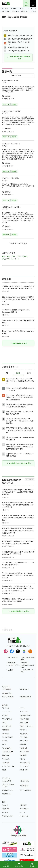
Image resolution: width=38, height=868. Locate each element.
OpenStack (25, 11)
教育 (5, 770)
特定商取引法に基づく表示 (27, 666)
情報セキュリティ (8, 790)
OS (4, 722)
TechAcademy (8, 816)
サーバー (22, 9)
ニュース (6, 805)
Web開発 (6, 733)
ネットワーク (31, 9)
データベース (7, 726)
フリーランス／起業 (9, 766)
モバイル (6, 741)
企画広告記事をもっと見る (19, 611)
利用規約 (25, 662)
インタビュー (25, 809)
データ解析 (24, 737)
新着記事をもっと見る (19, 343)
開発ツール (24, 730)
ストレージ (24, 712)
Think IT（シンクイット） (9, 3)
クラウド (6, 715)
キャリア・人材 (25, 763)
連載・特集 (5, 9)
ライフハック (25, 766)
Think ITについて (8, 697)
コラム (23, 812)
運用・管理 (24, 748)
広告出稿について (26, 697)
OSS (5, 744)
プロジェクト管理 (8, 752)
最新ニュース (25, 689)
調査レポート (25, 786)
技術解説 (24, 805)
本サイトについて (12, 658)
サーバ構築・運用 (26, 790)
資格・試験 (6, 763)
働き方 (23, 759)
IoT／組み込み (8, 719)
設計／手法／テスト (9, 256)
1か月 (29, 373)
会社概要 (10, 670)
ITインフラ (14, 9)
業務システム (25, 781)
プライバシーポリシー (14, 665)
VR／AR (24, 744)
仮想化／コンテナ (26, 715)
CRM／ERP (25, 741)
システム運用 (25, 752)
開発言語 (6, 730)
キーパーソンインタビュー (9, 786)
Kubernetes (16, 11)
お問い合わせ (12, 662)
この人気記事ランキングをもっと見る (18, 57)
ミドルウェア (25, 722)
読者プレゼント (8, 693)
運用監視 (24, 755)
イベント (6, 812)
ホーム (4, 628)
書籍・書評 (6, 809)
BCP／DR (6, 755)
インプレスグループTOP (27, 671)
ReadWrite (24, 816)
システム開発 (25, 719)
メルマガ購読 (7, 689)
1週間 (18, 373)
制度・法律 (24, 770)
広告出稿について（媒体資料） (28, 659)
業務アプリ (24, 733)
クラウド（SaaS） (22, 256)
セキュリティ (7, 759)
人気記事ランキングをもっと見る (19, 463)
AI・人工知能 (6, 11)
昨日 (7, 373)
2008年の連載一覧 (7, 630)
